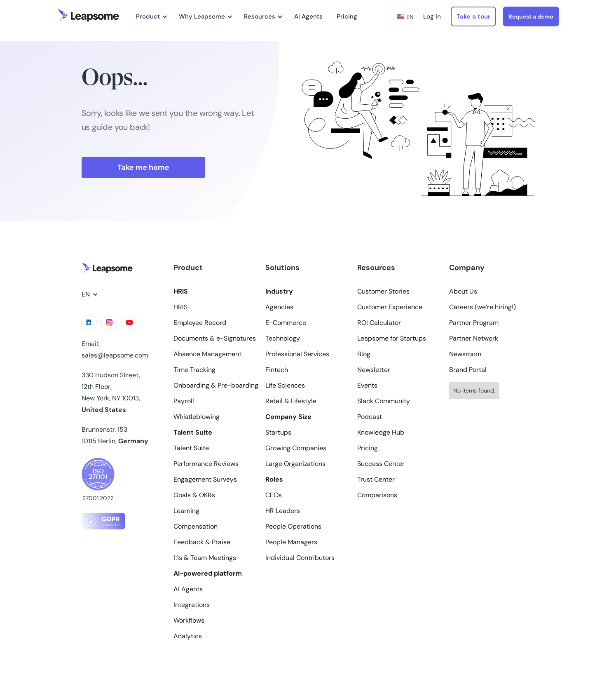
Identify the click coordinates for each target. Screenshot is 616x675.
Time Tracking (194, 370)
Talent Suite (191, 448)
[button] (150, 16)
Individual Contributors (300, 558)
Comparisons (377, 495)
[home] (88, 16)
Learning (186, 511)
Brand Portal (468, 370)
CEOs (274, 495)
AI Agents (308, 16)
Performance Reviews (206, 464)
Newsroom (465, 354)
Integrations (192, 605)
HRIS (180, 307)
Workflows (189, 621)
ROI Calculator (379, 323)
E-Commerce (286, 323)
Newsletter (374, 370)
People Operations (293, 527)
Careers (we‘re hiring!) (482, 307)
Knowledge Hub (381, 433)
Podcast (370, 417)
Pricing (347, 16)
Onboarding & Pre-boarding (216, 386)
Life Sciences (285, 386)
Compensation (196, 527)
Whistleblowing (197, 417)
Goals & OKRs (194, 495)
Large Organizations (295, 464)
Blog (364, 354)
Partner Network (474, 339)
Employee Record (200, 323)
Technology (283, 339)
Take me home (143, 167)
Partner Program (474, 323)
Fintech (277, 370)
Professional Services (297, 354)
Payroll (184, 401)
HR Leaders (283, 511)
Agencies (279, 307)
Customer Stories (383, 292)
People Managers (291, 542)
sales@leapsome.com (115, 355)
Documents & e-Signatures (215, 339)
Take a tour (473, 16)
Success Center (381, 464)
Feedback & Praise (202, 542)
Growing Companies (296, 448)
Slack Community (384, 401)
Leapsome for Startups (392, 339)
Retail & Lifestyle (291, 401)
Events (367, 386)
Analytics (188, 636)
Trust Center (376, 480)
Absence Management (207, 354)
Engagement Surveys (205, 480)
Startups (278, 433)
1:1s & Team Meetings (205, 558)
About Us (463, 292)
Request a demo (531, 16)
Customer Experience (390, 307)
